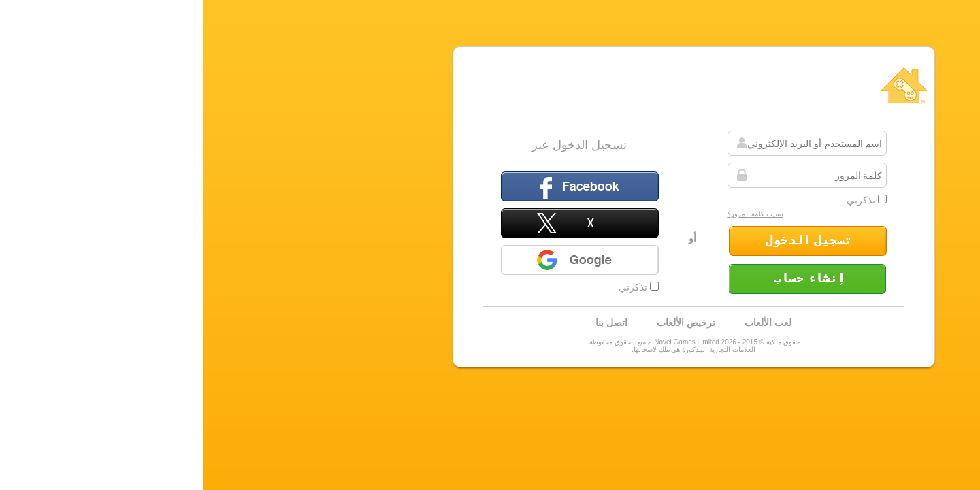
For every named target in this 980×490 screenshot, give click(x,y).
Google (376, 260)
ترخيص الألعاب (483, 323)
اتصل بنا (408, 323)
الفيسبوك (376, 186)
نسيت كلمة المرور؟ (552, 214)
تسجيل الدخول (604, 241)
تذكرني (663, 200)
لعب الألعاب (565, 323)
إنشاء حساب (604, 279)
